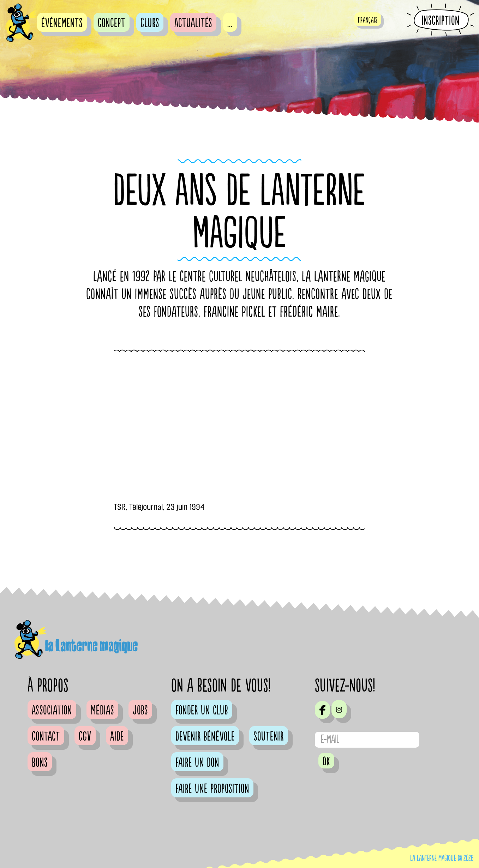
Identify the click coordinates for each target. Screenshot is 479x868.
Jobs (140, 711)
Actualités (193, 23)
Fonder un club (202, 711)
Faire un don (197, 763)
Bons (40, 763)
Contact (46, 737)
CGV (85, 737)
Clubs (150, 23)
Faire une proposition (212, 789)
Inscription (441, 20)
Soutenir (269, 737)
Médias (102, 711)
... (230, 23)
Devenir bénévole (205, 737)
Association (52, 711)
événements (62, 23)
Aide (117, 737)
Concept (112, 23)
